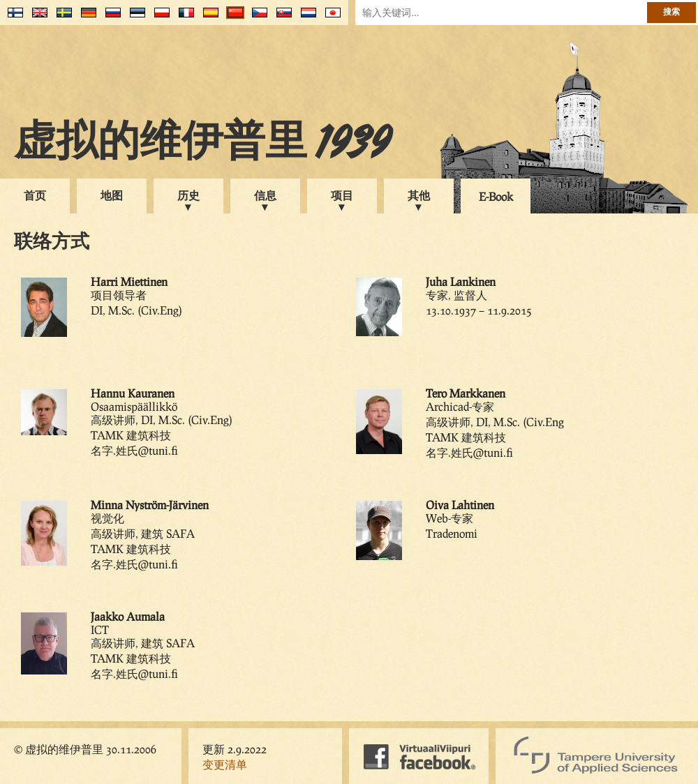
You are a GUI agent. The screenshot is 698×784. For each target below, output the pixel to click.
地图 (112, 195)
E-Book (496, 196)
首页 (35, 195)
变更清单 (225, 764)
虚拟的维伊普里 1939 (202, 144)
